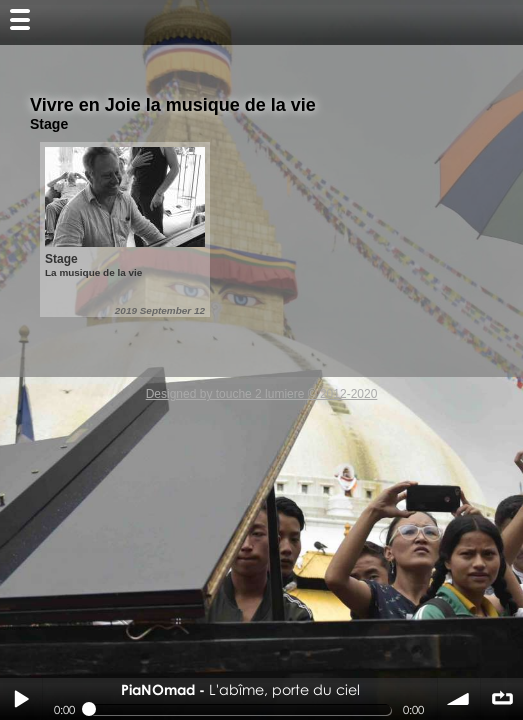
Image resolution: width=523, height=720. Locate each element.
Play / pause (21, 699)
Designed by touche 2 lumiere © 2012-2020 (262, 394)
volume (459, 699)
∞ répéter (502, 699)
